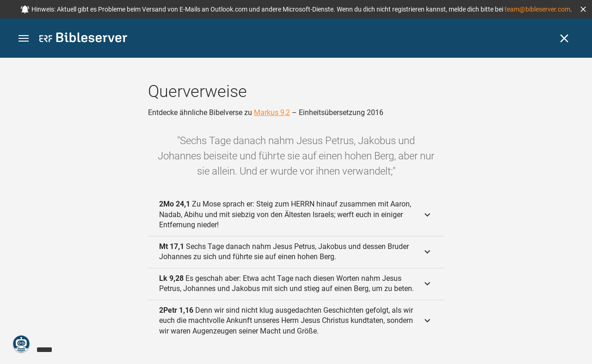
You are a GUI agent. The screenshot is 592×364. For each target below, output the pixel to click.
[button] (583, 9)
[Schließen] (564, 38)
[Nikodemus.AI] (21, 344)
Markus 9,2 (272, 112)
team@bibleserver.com (537, 9)
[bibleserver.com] (83, 39)
